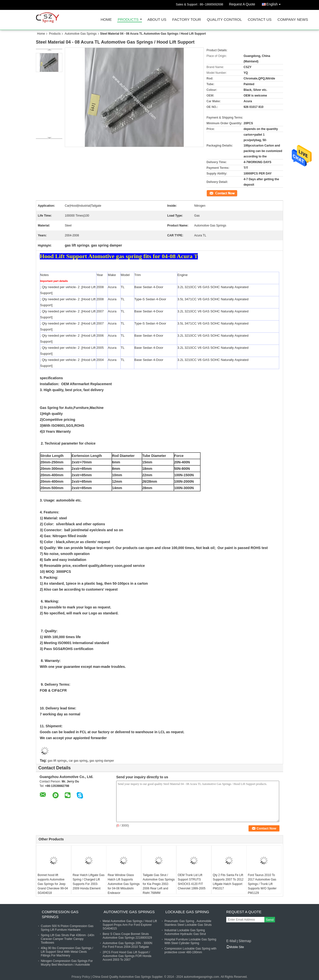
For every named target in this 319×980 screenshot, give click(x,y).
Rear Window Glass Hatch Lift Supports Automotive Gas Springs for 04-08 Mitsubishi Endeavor (124, 884)
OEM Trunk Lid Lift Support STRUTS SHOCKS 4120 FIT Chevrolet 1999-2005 (192, 882)
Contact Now (215, 193)
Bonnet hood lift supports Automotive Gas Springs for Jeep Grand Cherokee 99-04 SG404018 (53, 884)
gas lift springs (57, 761)
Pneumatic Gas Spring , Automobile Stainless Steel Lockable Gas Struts (188, 923)
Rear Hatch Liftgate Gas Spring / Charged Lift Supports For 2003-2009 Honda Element (89, 882)
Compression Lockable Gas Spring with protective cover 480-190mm (190, 950)
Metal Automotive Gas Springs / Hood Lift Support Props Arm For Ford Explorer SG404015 (130, 925)
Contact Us (260, 20)
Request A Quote (242, 4)
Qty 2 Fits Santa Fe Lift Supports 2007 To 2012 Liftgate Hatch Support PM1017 (228, 882)
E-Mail (231, 941)
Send (270, 920)
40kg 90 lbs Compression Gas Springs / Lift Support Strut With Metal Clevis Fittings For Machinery (67, 952)
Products (128, 20)
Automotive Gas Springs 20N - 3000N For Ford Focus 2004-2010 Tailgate (127, 945)
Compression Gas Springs (60, 914)
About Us (157, 20)
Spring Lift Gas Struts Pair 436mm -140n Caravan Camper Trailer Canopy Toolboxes (68, 939)
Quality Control (224, 20)
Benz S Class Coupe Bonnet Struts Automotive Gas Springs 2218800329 (127, 936)
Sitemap (245, 941)
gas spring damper (102, 761)
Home (106, 20)
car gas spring (78, 761)
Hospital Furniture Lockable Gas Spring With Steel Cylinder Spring (190, 941)
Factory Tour (186, 20)
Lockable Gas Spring (187, 912)
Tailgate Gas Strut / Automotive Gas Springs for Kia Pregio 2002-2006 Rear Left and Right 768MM (159, 884)
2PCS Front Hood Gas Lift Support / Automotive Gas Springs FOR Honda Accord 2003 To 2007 (127, 956)
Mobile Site (235, 947)
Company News (293, 20)
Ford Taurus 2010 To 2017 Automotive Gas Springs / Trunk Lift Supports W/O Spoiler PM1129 (262, 884)
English (275, 3)
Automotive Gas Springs (80, 34)
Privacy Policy (81, 977)
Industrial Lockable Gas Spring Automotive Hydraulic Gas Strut (185, 932)
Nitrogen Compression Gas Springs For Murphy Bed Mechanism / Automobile (67, 963)
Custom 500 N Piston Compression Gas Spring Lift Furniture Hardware (67, 928)
